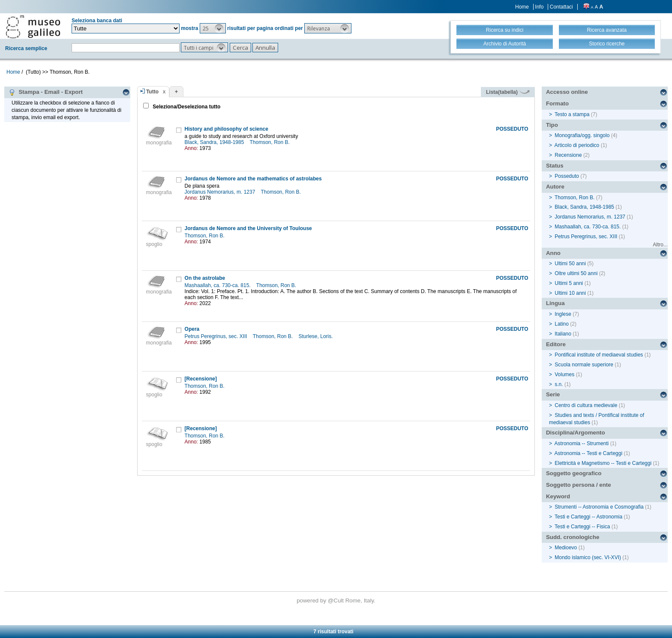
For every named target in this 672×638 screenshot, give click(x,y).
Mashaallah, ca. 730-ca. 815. (218, 285)
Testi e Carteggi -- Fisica (582, 527)
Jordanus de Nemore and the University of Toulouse (248, 228)
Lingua (555, 303)
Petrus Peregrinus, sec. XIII (217, 336)
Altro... (660, 245)
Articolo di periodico (577, 145)
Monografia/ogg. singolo (582, 135)
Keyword (558, 496)
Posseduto (567, 176)
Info (539, 7)
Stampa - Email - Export (46, 92)
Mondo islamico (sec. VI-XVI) (588, 557)
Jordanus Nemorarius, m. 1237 (221, 192)
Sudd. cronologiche (573, 537)
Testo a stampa (572, 114)
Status (555, 166)
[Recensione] (201, 379)
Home (522, 7)
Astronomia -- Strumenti (582, 443)
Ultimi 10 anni (570, 293)
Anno (553, 253)
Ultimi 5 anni (569, 283)
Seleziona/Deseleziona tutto (186, 107)
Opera (192, 329)
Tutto (152, 92)
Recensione (568, 155)
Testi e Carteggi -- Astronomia (588, 517)
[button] (213, 28)
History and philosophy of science (226, 129)
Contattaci (561, 7)
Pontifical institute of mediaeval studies (599, 355)
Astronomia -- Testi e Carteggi (589, 453)
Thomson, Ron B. (270, 142)
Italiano (563, 334)
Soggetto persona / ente (579, 485)
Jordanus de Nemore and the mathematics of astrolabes (253, 179)
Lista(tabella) (508, 92)
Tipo (552, 125)
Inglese (563, 314)
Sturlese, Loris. (316, 336)
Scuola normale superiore (584, 365)
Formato (557, 103)
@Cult (337, 601)
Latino (562, 324)
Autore (555, 187)
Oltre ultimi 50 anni (576, 273)
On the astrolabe (205, 278)
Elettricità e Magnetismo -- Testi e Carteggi (603, 463)
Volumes (564, 374)
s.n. (559, 384)
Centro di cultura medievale (586, 405)
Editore (556, 344)
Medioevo (566, 548)
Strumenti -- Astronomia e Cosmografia (599, 507)
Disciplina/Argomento (576, 433)
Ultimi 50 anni (570, 264)
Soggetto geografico (574, 473)
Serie (553, 394)
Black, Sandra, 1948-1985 (215, 142)
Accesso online (567, 92)
